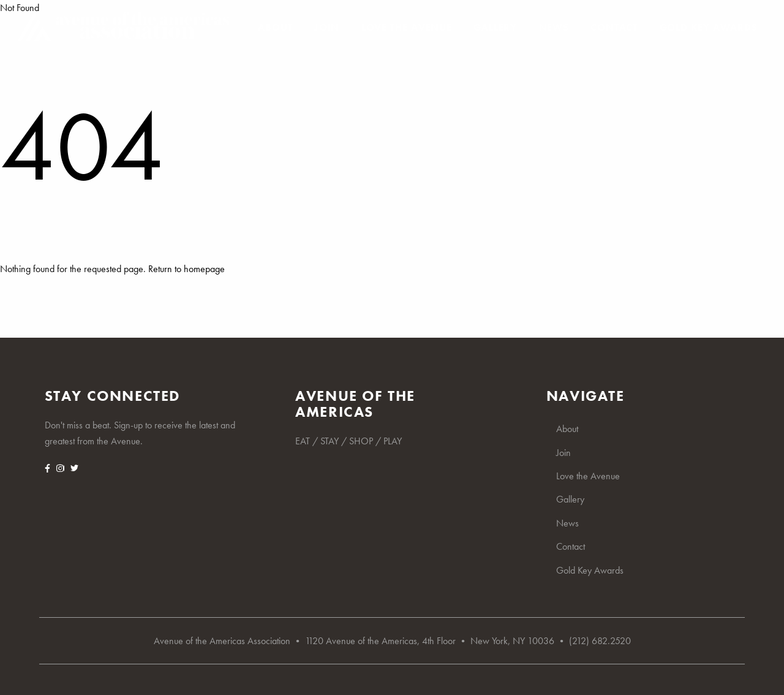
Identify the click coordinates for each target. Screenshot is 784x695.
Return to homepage (187, 269)
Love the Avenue (407, 28)
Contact (614, 28)
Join (327, 28)
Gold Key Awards (709, 28)
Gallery (495, 28)
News (554, 28)
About (275, 28)
